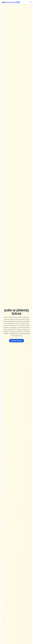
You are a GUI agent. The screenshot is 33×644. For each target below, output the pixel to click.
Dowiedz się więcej (17, 341)
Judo (11, 2)
